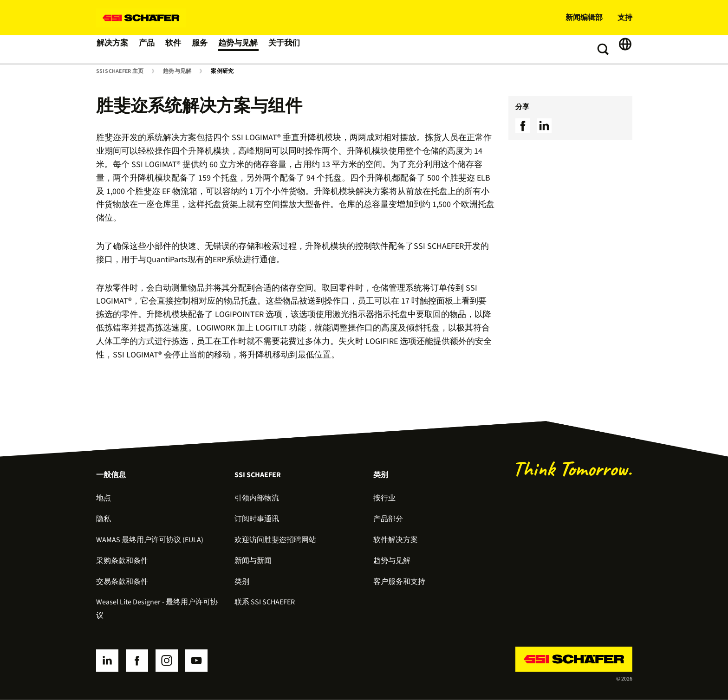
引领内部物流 (257, 498)
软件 (181, 49)
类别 (242, 582)
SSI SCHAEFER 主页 (120, 71)
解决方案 (114, 49)
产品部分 (388, 519)
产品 (151, 49)
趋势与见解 (251, 49)
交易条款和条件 (122, 582)
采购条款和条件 (122, 561)
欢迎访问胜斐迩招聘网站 (275, 540)
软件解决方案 (396, 540)
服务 (210, 49)
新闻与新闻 (253, 561)
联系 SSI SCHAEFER (265, 602)
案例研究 (222, 71)
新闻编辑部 (584, 18)
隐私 (104, 519)
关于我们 (299, 49)
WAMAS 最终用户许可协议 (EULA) (150, 540)
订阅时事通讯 (257, 519)
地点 (104, 498)
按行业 (384, 498)
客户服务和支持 (399, 582)
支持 (625, 18)
